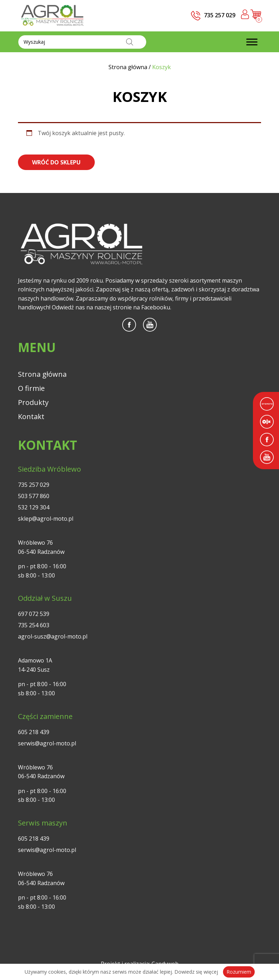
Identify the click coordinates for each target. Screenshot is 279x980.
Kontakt (31, 416)
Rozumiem (239, 972)
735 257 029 (34, 485)
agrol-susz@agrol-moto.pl (53, 636)
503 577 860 (34, 496)
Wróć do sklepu (56, 162)
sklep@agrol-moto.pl (46, 519)
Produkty (33, 402)
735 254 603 (34, 625)
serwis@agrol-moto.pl (47, 743)
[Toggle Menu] (252, 42)
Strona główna (42, 374)
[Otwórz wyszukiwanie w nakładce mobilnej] (82, 42)
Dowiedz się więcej (196, 972)
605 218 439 (34, 732)
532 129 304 (34, 507)
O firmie (31, 388)
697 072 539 (34, 614)
